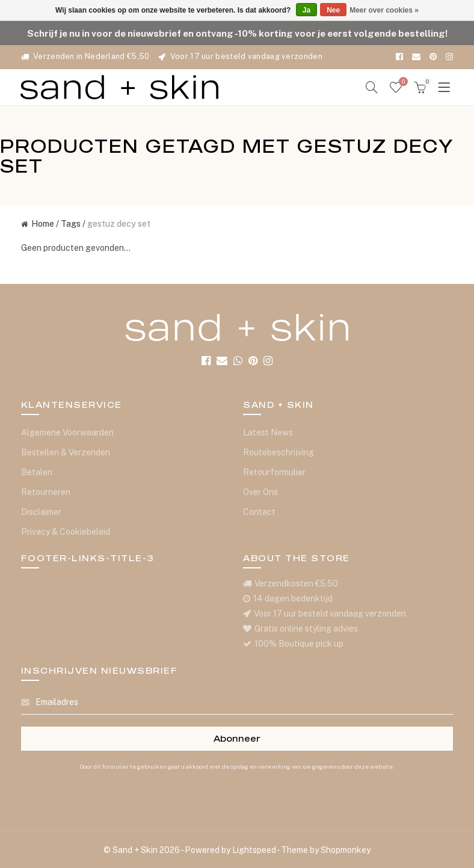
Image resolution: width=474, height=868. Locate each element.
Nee (333, 10)
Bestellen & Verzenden (66, 452)
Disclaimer (41, 512)
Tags (71, 224)
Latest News (268, 432)
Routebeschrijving (279, 452)
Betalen (37, 472)
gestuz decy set (119, 224)
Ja (306, 10)
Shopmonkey (346, 850)
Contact (259, 512)
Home (38, 224)
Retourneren (46, 492)
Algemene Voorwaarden (67, 432)
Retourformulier (274, 472)
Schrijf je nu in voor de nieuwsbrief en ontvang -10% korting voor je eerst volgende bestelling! (237, 33)
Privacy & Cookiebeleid (66, 532)
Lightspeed (254, 850)
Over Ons (260, 492)
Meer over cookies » (384, 10)
